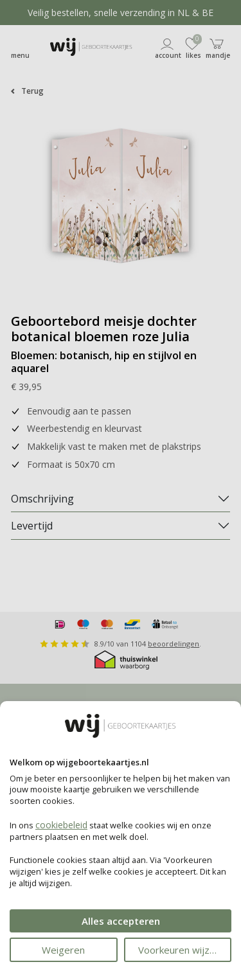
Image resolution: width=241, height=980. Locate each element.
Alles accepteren (121, 921)
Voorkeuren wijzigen (183, 950)
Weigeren (63, 950)
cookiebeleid (61, 825)
